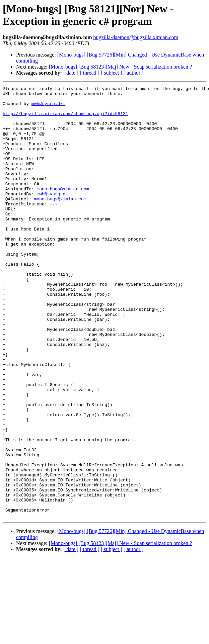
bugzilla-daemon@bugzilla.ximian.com (136, 37)
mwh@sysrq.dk (52, 216)
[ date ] (71, 73)
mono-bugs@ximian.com (63, 210)
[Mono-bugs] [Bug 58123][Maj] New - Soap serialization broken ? (120, 67)
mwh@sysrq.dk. (48, 107)
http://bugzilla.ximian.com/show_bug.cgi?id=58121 (65, 119)
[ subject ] (112, 73)
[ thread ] (90, 73)
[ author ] (134, 73)
